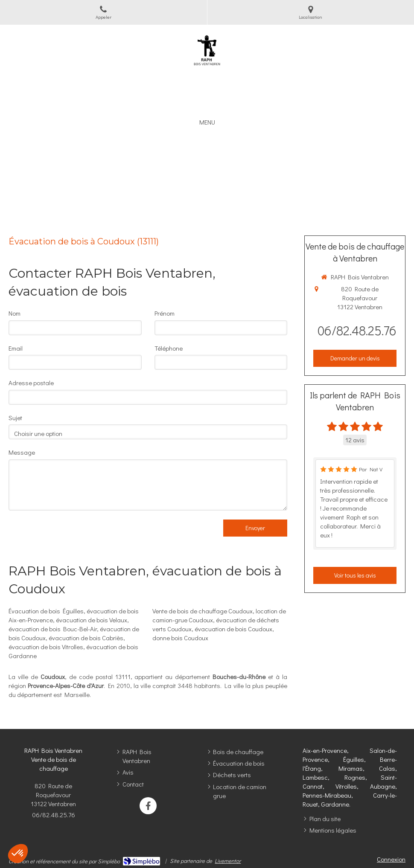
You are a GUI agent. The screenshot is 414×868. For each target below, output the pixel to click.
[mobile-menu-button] (207, 122)
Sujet (15, 418)
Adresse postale (31, 383)
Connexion (391, 859)
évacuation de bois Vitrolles (46, 647)
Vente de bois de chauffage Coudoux (203, 611)
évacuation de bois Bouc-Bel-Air (53, 629)
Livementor (228, 861)
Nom (15, 313)
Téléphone (169, 348)
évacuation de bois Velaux (92, 620)
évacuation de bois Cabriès (86, 638)
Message (22, 452)
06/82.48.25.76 (357, 330)
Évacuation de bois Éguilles (46, 611)
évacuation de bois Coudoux (233, 629)
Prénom (165, 313)
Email (16, 348)
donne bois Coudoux (180, 638)
